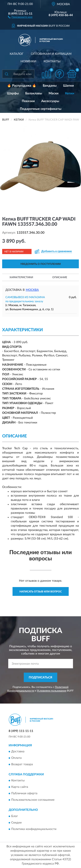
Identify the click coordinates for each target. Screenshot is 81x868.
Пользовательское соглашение (33, 800)
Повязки (28, 101)
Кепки (70, 93)
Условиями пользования (52, 691)
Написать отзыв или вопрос (41, 592)
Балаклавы (34, 93)
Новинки (28, 61)
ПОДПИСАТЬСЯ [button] (40, 678)
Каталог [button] (17, 54)
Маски (54, 93)
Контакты (52, 61)
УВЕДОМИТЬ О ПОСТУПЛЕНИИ (40, 264)
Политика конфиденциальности (34, 829)
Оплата (16, 758)
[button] (20, 17)
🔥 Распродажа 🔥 (22, 86)
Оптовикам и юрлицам (51, 54)
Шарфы (13, 93)
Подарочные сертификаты (41, 109)
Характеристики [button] (21, 277)
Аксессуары (50, 101)
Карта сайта (20, 787)
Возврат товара (22, 764)
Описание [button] (60, 277)
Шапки (68, 86)
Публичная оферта (24, 794)
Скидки (16, 823)
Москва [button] (32, 290)
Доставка (18, 751)
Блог (15, 816)
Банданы (50, 86)
